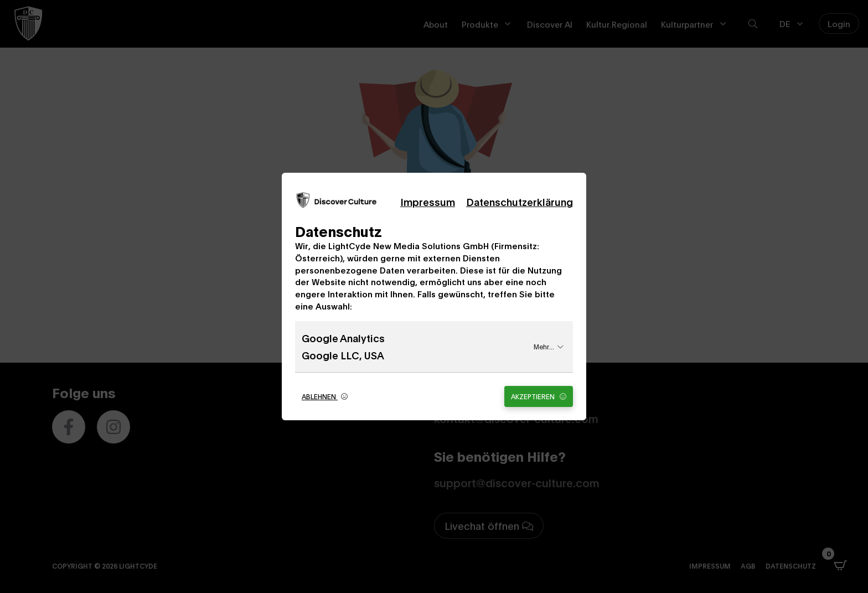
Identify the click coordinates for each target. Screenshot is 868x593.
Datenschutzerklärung (520, 202)
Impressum (428, 202)
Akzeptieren (539, 396)
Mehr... (549, 346)
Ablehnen (325, 396)
